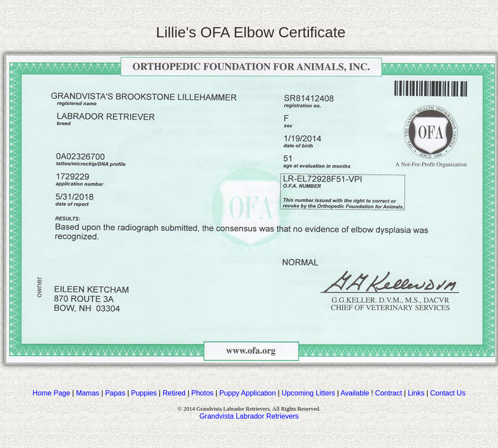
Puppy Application (247, 393)
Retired (174, 393)
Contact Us (448, 393)
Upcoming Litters (308, 393)
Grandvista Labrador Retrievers (249, 416)
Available (355, 393)
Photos (202, 393)
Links (416, 393)
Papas (115, 393)
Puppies (144, 393)
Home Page (51, 393)
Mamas (88, 393)
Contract (389, 393)
